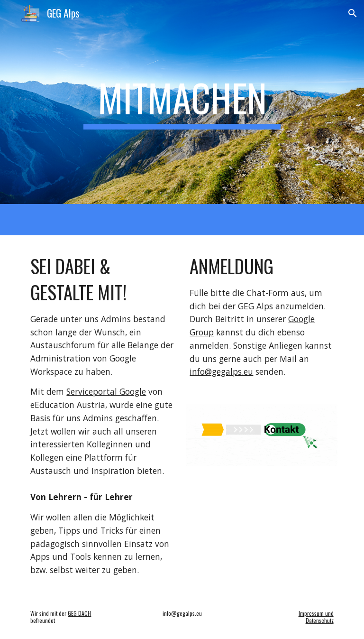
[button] (353, 13)
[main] (182, 102)
